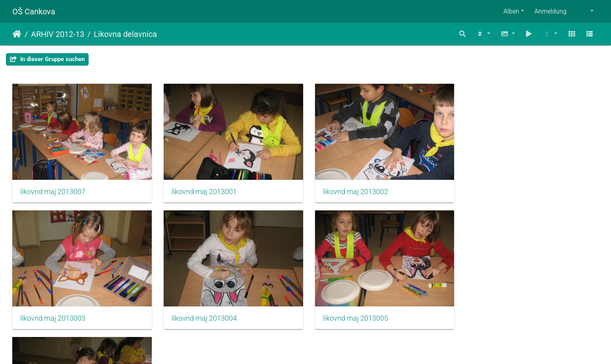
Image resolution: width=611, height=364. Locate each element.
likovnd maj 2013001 (203, 191)
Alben (511, 11)
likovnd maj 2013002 (352, 191)
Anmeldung (550, 11)
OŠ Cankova (34, 12)
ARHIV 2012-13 (58, 34)
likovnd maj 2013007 (53, 191)
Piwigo (323, 347)
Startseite (17, 34)
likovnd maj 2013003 (502, 191)
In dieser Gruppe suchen (47, 59)
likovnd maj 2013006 (352, 316)
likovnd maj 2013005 (203, 316)
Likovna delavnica (125, 34)
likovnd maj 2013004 (53, 316)
